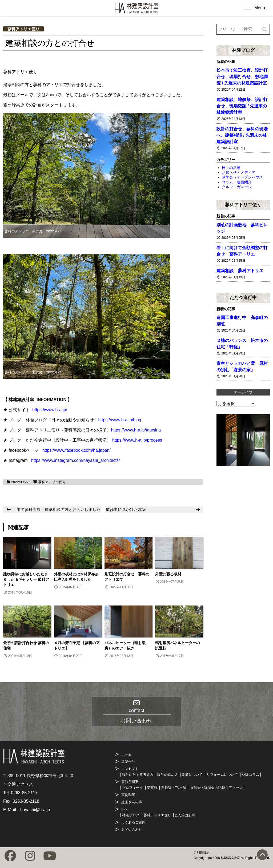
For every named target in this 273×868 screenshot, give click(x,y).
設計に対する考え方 (138, 775)
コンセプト (130, 769)
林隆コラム (250, 775)
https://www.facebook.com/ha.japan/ (77, 450)
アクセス (236, 788)
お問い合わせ (132, 829)
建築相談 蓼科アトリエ (240, 271)
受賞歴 (152, 788)
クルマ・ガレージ (237, 187)
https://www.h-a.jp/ (50, 410)
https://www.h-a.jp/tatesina (136, 430)
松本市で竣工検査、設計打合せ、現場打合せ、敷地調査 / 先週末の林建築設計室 (242, 77)
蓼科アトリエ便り (23, 29)
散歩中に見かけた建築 (126, 509)
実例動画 (128, 795)
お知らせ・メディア (239, 172)
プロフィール (133, 788)
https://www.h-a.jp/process (137, 440)
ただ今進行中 (243, 297)
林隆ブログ (243, 50)
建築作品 (128, 762)
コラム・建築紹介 (237, 182)
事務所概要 (130, 782)
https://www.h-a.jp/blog (120, 420)
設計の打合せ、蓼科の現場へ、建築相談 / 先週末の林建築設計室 (242, 135)
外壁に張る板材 (170, 574)
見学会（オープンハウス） (244, 177)
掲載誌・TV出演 (174, 788)
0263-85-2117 (24, 793)
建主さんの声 (132, 802)
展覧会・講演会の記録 (208, 788)
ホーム (127, 754)
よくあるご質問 (133, 822)
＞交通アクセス (18, 784)
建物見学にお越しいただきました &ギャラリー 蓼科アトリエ (26, 579)
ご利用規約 (202, 853)
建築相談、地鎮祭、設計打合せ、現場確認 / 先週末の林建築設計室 (242, 106)
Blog (125, 809)
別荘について (192, 775)
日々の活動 (231, 168)
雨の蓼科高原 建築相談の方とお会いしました (59, 509)
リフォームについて (222, 775)
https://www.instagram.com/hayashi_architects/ (76, 460)
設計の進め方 (168, 775)
